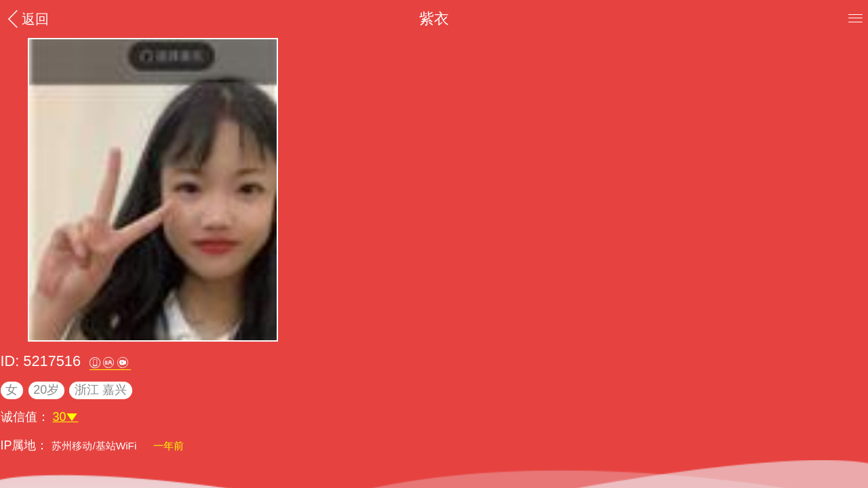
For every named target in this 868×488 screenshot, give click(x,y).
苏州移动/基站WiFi (95, 446)
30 (66, 417)
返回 (26, 19)
